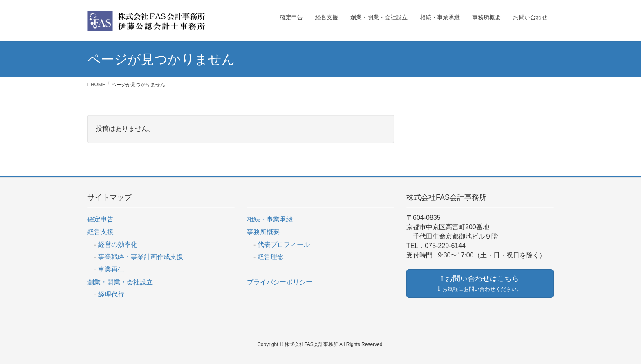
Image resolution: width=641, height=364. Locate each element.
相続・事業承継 (270, 219)
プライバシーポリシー (280, 282)
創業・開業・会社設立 (120, 282)
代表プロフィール (284, 245)
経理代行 (111, 294)
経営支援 (101, 232)
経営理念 (271, 257)
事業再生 (111, 269)
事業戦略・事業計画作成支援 (141, 257)
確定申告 (101, 219)
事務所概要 (263, 232)
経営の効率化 (118, 245)
